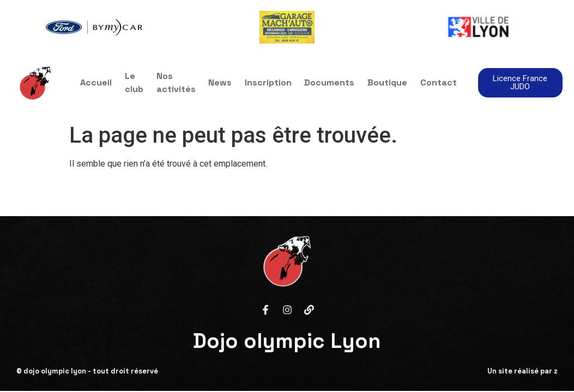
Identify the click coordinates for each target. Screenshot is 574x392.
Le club (134, 82)
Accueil (95, 82)
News (220, 82)
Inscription (268, 82)
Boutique (388, 82)
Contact (439, 82)
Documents (330, 82)
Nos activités (176, 82)
